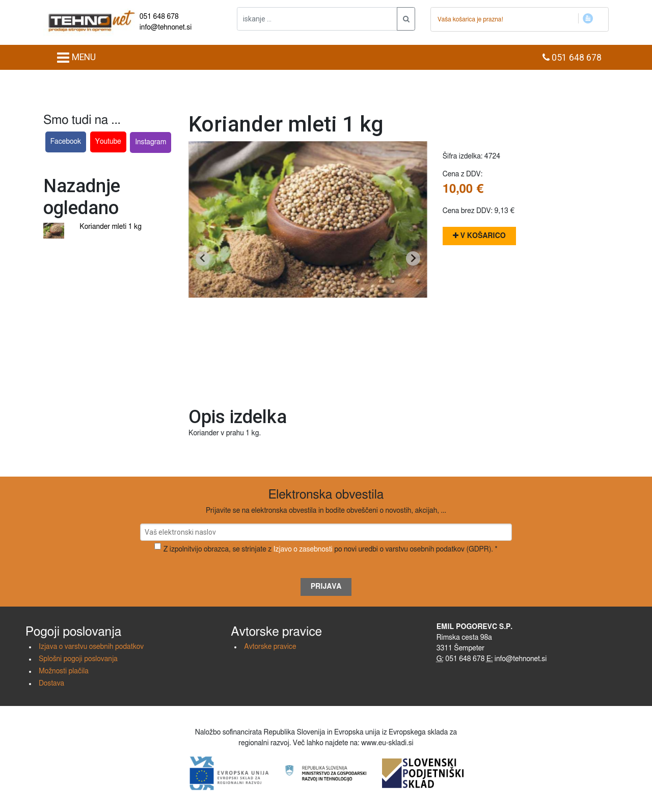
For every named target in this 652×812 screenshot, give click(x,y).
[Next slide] (413, 258)
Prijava (326, 587)
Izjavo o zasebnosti (303, 549)
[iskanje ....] (317, 19)
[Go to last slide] (203, 258)
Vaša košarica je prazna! (470, 19)
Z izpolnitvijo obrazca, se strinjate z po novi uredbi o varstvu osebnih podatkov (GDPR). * (331, 549)
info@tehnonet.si (166, 28)
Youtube (108, 142)
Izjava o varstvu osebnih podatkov (91, 647)
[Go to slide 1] (308, 383)
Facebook (66, 142)
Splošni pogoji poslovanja (78, 659)
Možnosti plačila (64, 671)
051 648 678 (159, 17)
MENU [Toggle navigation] (76, 58)
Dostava (51, 684)
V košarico (479, 236)
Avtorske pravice (270, 647)
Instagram (151, 142)
